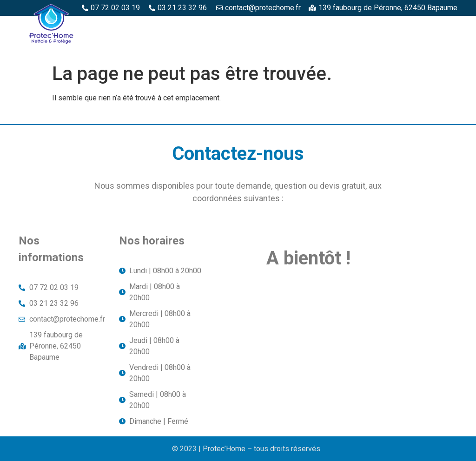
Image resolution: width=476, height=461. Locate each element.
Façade (440, 48)
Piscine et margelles (415, 26)
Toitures (393, 48)
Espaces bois (235, 26)
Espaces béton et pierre (317, 26)
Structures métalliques (314, 48)
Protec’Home (171, 26)
